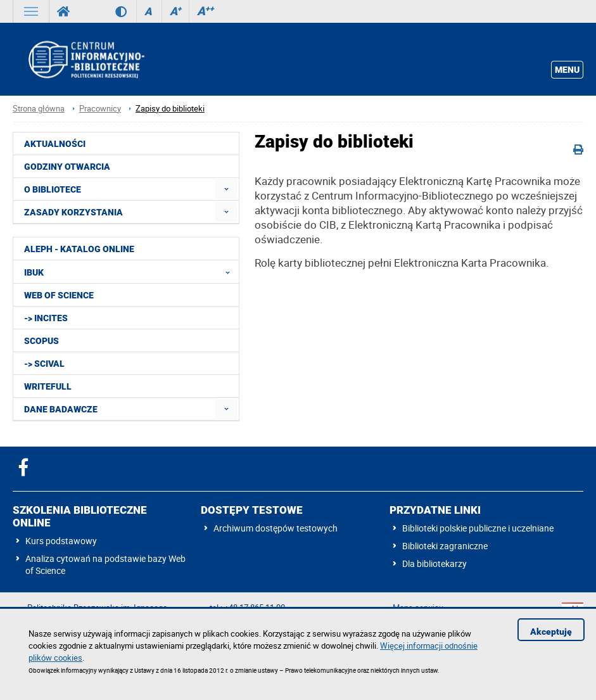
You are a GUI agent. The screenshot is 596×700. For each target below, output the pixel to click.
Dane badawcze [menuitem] (61, 409)
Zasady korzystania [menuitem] (73, 212)
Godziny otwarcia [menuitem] (67, 167)
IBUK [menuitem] (131, 272)
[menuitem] (226, 189)
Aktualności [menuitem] (55, 144)
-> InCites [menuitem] (46, 318)
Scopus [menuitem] (41, 341)
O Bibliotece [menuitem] (53, 189)
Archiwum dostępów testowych (276, 528)
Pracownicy (100, 109)
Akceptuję (551, 632)
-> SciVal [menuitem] (44, 364)
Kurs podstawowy (61, 541)
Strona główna (39, 109)
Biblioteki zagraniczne (445, 546)
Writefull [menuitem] (48, 386)
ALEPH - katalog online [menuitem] (79, 249)
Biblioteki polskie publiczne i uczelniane (478, 528)
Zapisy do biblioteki (170, 109)
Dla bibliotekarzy (434, 563)
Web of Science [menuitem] (59, 295)
